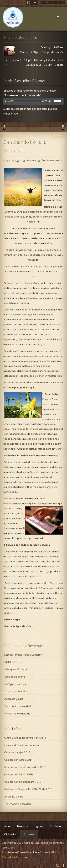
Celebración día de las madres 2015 (25, 767)
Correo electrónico (50, 161)
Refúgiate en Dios (15, 684)
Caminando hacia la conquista (22, 745)
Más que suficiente (16, 669)
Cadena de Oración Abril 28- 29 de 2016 (28, 789)
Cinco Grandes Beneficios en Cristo (25, 738)
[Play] (6, 101)
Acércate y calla (14, 699)
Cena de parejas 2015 (17, 752)
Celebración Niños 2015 (19, 775)
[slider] (28, 101)
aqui (16, 114)
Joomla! (6, 852)
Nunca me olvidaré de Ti (19, 714)
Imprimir (29, 161)
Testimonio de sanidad (17, 706)
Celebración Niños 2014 (19, 760)
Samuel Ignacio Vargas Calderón (23, 655)
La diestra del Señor (16, 692)
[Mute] (50, 101)
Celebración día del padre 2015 (23, 782)
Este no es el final (15, 677)
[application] (33, 102)
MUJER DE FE (13, 662)
